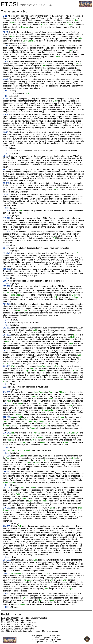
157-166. (7, 286)
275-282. (7, 508)
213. (7, 390)
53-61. (6, 99)
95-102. (6, 183)
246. (7, 453)
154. (7, 278)
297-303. (7, 560)
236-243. (7, 433)
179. (5, 322)
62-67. (6, 114)
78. (7, 153)
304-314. (7, 573)
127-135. (7, 232)
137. (5, 248)
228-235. (7, 417)
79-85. (6, 156)
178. (7, 320)
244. (7, 447)
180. (7, 325)
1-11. (5, 16)
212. (5, 387)
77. (4, 151)
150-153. (7, 269)
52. (7, 96)
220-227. (7, 404)
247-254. (7, 456)
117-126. (7, 218)
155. (5, 281)
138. (7, 251)
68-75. (6, 132)
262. (7, 485)
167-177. (7, 304)
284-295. (7, 526)
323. (7, 607)
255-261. (7, 472)
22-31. (6, 46)
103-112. (7, 194)
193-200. (7, 351)
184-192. (7, 335)
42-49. (6, 79)
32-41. (6, 61)
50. (7, 91)
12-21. (6, 32)
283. (7, 524)
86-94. (6, 170)
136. (7, 245)
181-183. (7, 328)
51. (4, 93)
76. (7, 148)
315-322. (7, 593)
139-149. (7, 253)
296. (7, 557)
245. (5, 450)
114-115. (7, 211)
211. (7, 384)
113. (7, 208)
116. (7, 216)
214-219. (7, 392)
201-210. (7, 366)
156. (7, 284)
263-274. (7, 488)
